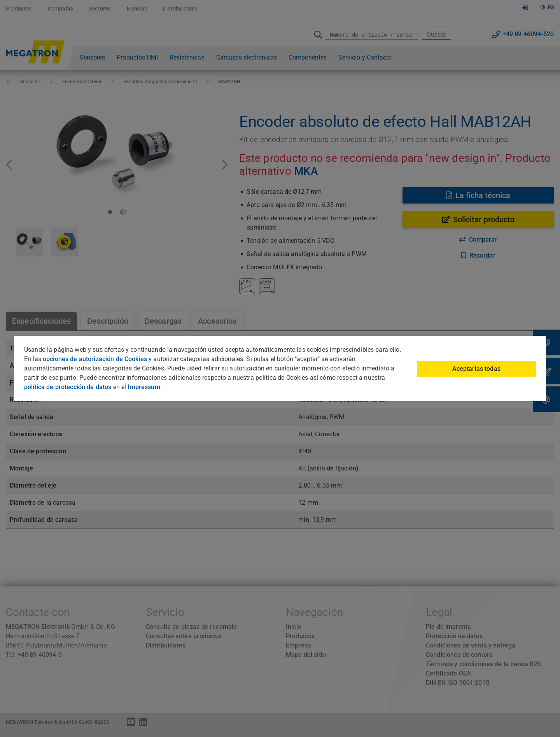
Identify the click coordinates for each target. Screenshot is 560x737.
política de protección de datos (68, 387)
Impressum (144, 387)
